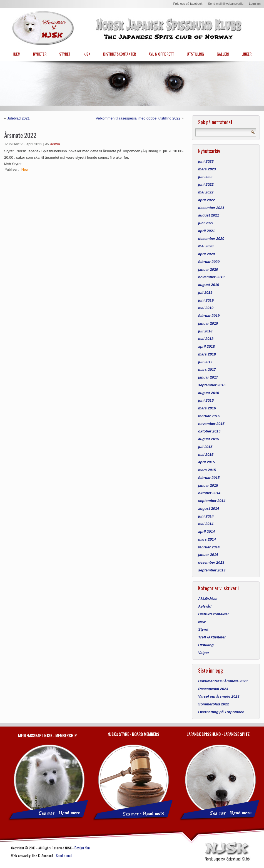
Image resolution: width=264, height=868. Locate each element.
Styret (203, 629)
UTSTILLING (195, 54)
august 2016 (209, 393)
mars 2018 (207, 354)
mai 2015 (206, 455)
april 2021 (206, 231)
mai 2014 (206, 524)
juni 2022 (206, 184)
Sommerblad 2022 (214, 704)
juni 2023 (206, 161)
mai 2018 (206, 339)
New (25, 169)
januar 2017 (208, 377)
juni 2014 (206, 516)
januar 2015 (208, 485)
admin (55, 144)
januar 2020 (208, 269)
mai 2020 (206, 246)
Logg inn (255, 4)
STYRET (65, 54)
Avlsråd (205, 606)
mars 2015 (207, 470)
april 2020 (206, 254)
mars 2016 (207, 408)
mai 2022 (206, 192)
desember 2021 (211, 208)
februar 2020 (209, 262)
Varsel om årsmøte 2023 (219, 696)
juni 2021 (206, 223)
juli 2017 (205, 362)
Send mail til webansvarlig (226, 4)
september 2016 (212, 385)
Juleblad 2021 (18, 118)
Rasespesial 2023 (213, 689)
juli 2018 (205, 331)
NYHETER (40, 54)
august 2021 (209, 215)
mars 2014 (207, 539)
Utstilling (206, 645)
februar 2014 (209, 547)
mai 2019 (206, 308)
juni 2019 (206, 300)
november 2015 (211, 424)
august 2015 (209, 439)
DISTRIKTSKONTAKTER (119, 54)
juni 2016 (206, 400)
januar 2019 (208, 323)
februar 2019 (209, 316)
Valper (204, 653)
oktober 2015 (209, 431)
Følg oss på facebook (188, 4)
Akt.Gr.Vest (208, 599)
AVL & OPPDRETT (161, 54)
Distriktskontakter (214, 614)
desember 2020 (211, 239)
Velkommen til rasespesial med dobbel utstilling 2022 (138, 118)
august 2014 (209, 508)
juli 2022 (205, 177)
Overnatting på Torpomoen (221, 712)
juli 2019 (205, 293)
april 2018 (206, 346)
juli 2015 (205, 447)
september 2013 (212, 570)
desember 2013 (211, 562)
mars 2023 (207, 169)
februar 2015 (209, 478)
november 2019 (211, 277)
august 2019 (209, 285)
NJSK (87, 54)
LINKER (246, 54)
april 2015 (206, 462)
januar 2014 (208, 555)
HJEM (17, 54)
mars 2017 (207, 370)
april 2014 (206, 532)
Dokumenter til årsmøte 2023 (223, 681)
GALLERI (223, 54)
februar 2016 (209, 416)
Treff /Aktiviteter (212, 637)
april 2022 (206, 200)
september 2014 (212, 501)
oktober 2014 (209, 493)
